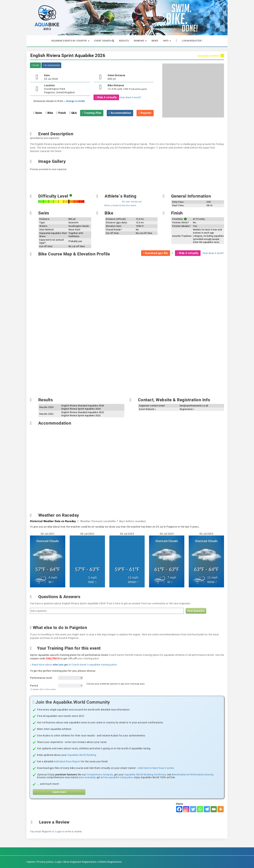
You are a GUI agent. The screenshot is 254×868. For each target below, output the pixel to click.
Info (167, 41)
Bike (49, 113)
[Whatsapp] (200, 809)
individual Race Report (67, 761)
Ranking (140, 41)
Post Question (196, 611)
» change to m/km (74, 101)
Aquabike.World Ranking (82, 755)
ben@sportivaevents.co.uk (194, 406)
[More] (221, 809)
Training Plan (92, 113)
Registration (187, 409)
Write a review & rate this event (120, 205)
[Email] (214, 809)
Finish (61, 113)
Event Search (104, 41)
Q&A (73, 113)
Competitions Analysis (100, 775)
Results (124, 41)
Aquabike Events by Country (70, 41)
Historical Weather (53, 521)
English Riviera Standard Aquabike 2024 (83, 406)
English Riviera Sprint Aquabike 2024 (81, 409)
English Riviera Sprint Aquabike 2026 (68, 55)
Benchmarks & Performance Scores (193, 775)
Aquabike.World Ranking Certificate (145, 775)
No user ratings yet (132, 202)
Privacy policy (45, 862)
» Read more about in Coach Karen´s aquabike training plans (73, 665)
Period (43, 687)
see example (87, 777)
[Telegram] (207, 809)
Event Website (147, 409)
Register (47, 831)
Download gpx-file (156, 253)
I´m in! (35, 65)
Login (59, 831)
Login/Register (192, 41)
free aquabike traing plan (118, 777)
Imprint (31, 862)
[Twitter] (193, 809)
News (155, 41)
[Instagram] (186, 809)
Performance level (41, 678)
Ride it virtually (106, 97)
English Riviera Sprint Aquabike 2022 (81, 415)
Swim (38, 113)
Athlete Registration (110, 862)
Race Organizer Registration (80, 862)
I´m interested (51, 65)
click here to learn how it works (156, 768)
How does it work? (130, 97)
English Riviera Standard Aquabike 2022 (83, 412)
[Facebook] (179, 809)
